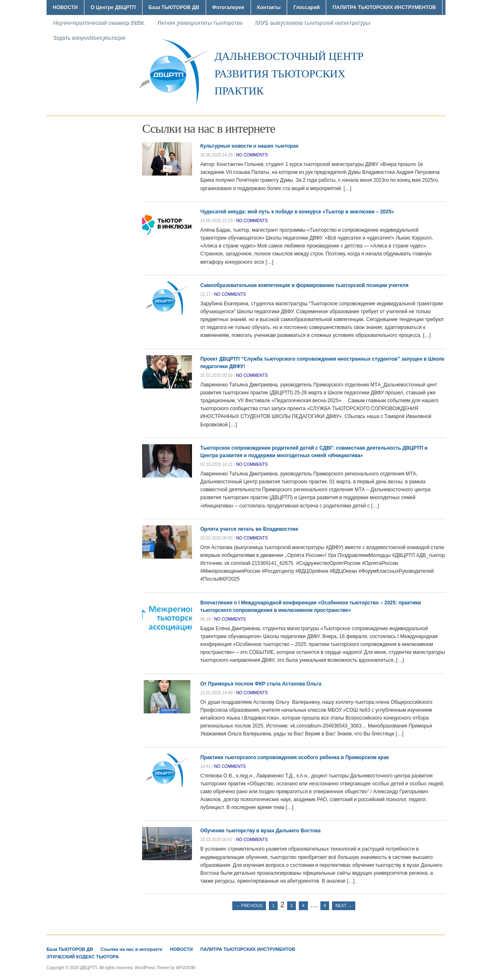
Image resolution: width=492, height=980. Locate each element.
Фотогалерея (228, 7)
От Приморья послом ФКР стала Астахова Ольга (261, 684)
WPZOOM (185, 968)
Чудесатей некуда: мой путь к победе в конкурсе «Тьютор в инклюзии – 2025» (297, 212)
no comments (252, 155)
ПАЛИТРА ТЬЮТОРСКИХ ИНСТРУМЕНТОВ (384, 7)
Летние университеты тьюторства (199, 22)
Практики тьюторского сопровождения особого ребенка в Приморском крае (295, 757)
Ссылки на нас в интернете (132, 949)
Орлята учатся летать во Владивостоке (249, 529)
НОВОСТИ (65, 7)
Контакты (269, 7)
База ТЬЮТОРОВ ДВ (174, 7)
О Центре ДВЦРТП (113, 7)
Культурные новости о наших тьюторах (249, 146)
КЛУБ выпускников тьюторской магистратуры (312, 22)
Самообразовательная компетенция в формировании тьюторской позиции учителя (304, 285)
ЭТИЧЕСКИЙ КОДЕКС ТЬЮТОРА (83, 957)
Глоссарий (306, 7)
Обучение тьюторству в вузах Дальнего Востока (260, 831)
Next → (343, 906)
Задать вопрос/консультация (89, 37)
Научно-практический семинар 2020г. (98, 22)
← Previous (249, 906)
